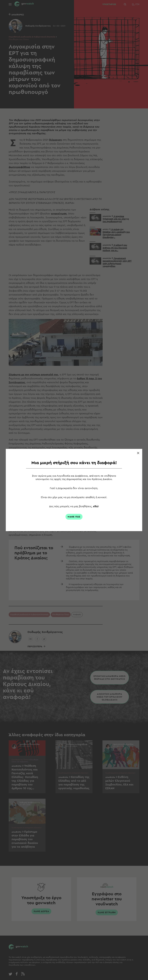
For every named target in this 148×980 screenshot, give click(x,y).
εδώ (96, 506)
